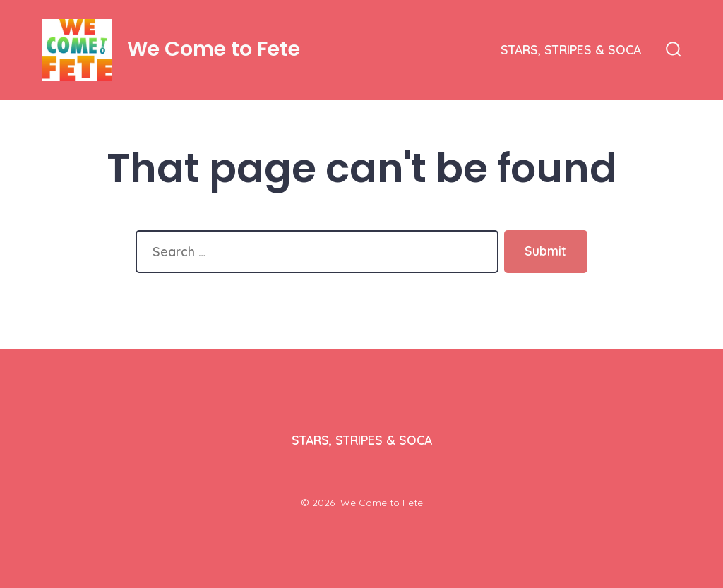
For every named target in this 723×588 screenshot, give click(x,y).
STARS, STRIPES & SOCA (571, 49)
